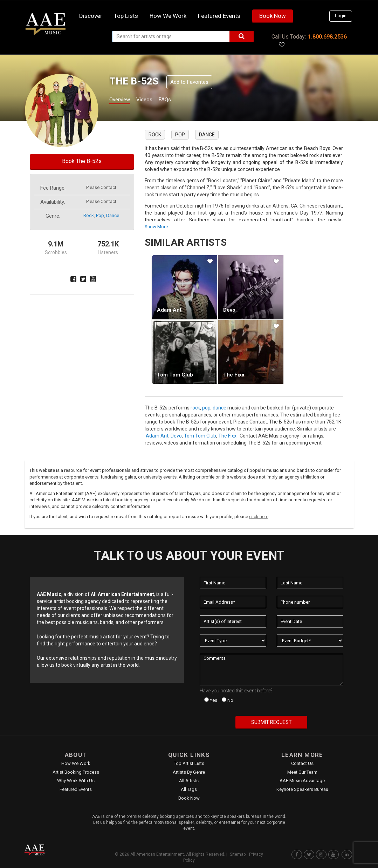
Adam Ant (169, 310)
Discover (91, 16)
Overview (122, 100)
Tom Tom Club (175, 375)
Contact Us (302, 763)
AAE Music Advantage (302, 781)
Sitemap (238, 854)
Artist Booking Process (76, 772)
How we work (168, 16)
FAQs (178, 100)
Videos (153, 100)
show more (156, 227)
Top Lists (126, 16)
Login (341, 16)
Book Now (273, 16)
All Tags (189, 789)
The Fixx (234, 375)
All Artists (189, 781)
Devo (229, 310)
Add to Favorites (189, 82)
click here (259, 517)
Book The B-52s (82, 161)
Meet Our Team (302, 772)
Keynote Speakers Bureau (302, 789)
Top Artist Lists (189, 763)
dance (113, 215)
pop (100, 215)
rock (89, 215)
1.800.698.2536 (327, 37)
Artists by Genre (189, 772)
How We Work (76, 763)
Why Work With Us (76, 781)
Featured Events (219, 16)
